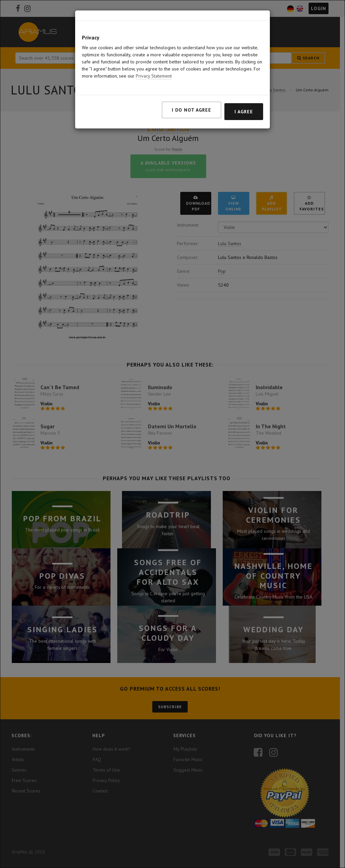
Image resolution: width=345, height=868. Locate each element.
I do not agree (192, 109)
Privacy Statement (154, 75)
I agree (244, 110)
